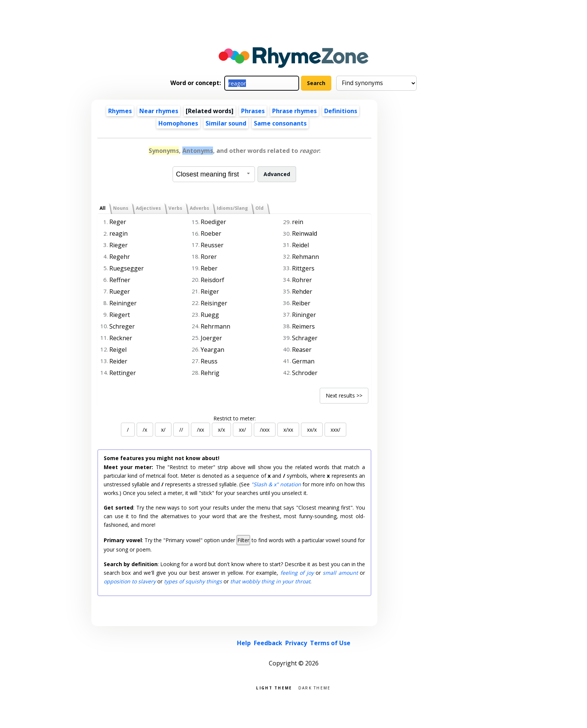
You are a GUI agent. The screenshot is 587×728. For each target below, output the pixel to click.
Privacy (296, 643)
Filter (243, 540)
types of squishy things (193, 581)
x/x (221, 430)
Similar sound (226, 123)
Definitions (341, 111)
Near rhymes (159, 111)
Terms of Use (330, 643)
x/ (163, 430)
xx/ (242, 430)
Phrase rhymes (294, 111)
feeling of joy (297, 573)
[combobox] (214, 174)
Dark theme (315, 687)
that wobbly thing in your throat (270, 581)
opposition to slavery (130, 581)
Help (244, 643)
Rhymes (120, 111)
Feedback (268, 643)
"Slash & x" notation (276, 484)
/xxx (265, 430)
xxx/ (335, 430)
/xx (200, 430)
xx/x (312, 430)
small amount (340, 573)
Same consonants (280, 123)
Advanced (277, 174)
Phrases (253, 111)
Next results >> (344, 395)
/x (145, 430)
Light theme (274, 687)
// (181, 430)
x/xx (288, 430)
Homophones (178, 123)
